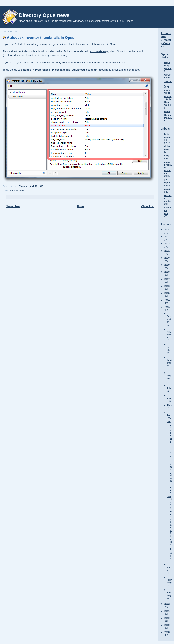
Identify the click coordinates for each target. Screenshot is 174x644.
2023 (167, 236)
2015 (167, 293)
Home (81, 206)
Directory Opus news (44, 15)
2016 (167, 286)
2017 (167, 279)
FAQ (12, 191)
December (169, 319)
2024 (167, 229)
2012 (167, 604)
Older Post (148, 206)
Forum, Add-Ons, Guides (168, 102)
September (169, 363)
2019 (167, 265)
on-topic (20, 191)
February (169, 581)
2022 (167, 244)
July (169, 388)
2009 (167, 625)
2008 (167, 632)
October (169, 349)
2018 (167, 272)
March (169, 568)
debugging (168, 148)
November (169, 335)
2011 (167, 611)
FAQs (167, 111)
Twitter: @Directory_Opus (168, 87)
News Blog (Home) (168, 67)
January (169, 594)
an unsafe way (99, 51)
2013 (167, 307)
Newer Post (13, 206)
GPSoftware (168, 76)
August (169, 377)
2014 (167, 300)
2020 (167, 258)
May (169, 405)
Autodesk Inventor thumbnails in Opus (41, 38)
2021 (167, 251)
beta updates (167, 137)
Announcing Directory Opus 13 (166, 40)
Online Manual (168, 118)
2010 (167, 618)
